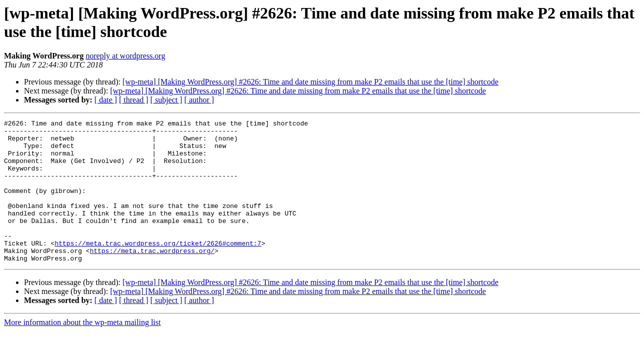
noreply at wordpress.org (125, 56)
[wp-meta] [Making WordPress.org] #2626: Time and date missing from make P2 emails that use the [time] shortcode (310, 82)
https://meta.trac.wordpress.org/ (152, 277)
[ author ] (199, 100)
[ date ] (106, 100)
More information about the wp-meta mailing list (82, 351)
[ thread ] (134, 100)
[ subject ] (166, 100)
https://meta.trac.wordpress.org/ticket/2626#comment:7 (158, 268)
